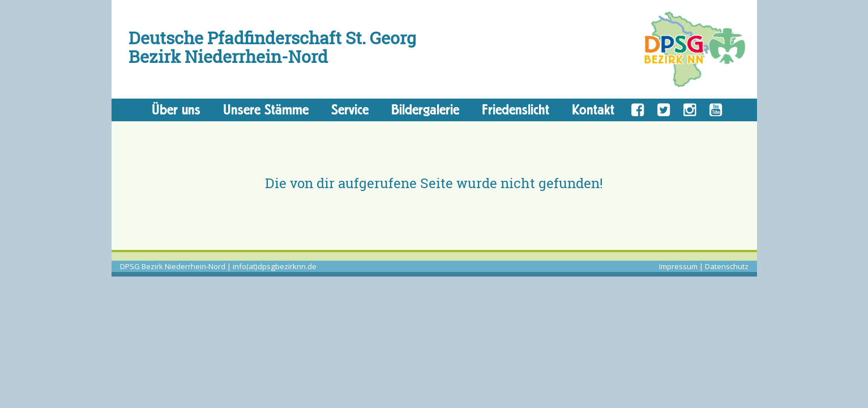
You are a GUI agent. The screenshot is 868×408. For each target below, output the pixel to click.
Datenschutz (727, 266)
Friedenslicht (516, 110)
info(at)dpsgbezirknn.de (275, 266)
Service (350, 110)
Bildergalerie (425, 110)
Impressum (678, 266)
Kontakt (593, 110)
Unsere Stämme (266, 110)
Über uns (176, 110)
